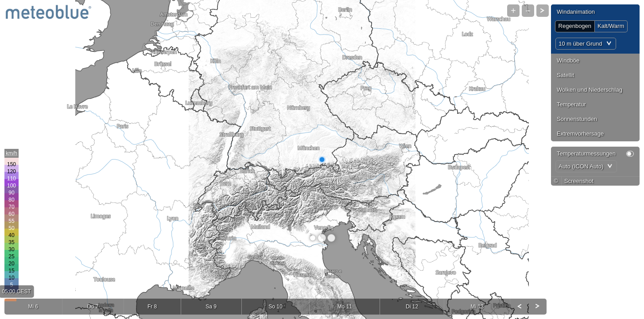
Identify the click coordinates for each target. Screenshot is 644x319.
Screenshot (579, 181)
